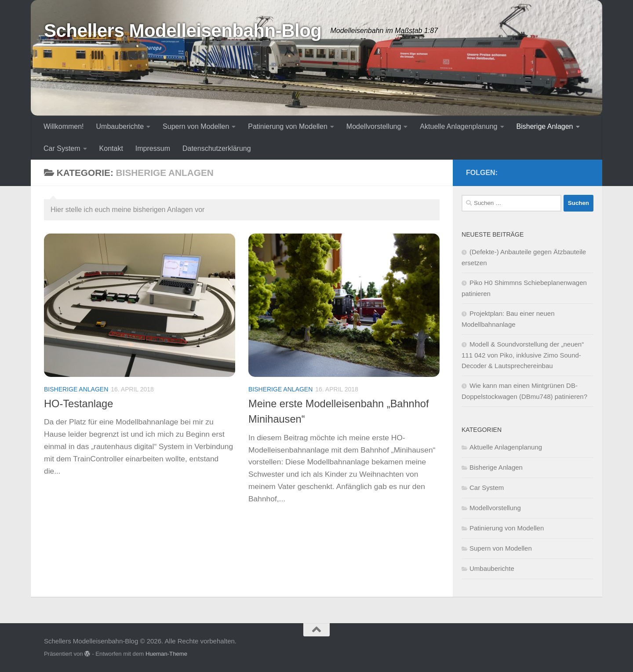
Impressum (153, 148)
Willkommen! (64, 126)
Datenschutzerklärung (217, 148)
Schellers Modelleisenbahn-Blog (183, 31)
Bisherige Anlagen (545, 126)
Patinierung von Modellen (288, 126)
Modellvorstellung (374, 126)
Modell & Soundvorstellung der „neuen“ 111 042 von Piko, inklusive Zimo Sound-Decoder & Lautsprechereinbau (523, 355)
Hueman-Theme (166, 654)
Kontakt (111, 148)
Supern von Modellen (196, 126)
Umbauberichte (120, 126)
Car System (62, 148)
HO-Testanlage (78, 404)
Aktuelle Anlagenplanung (458, 126)
